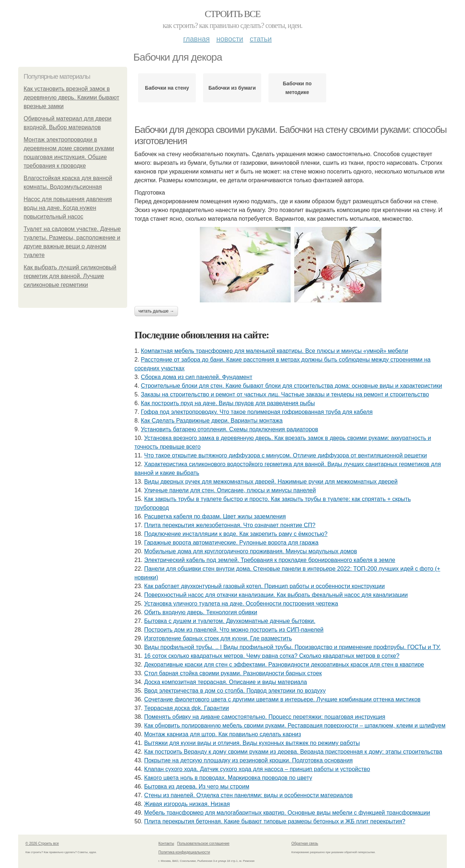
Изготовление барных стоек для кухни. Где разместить (218, 638)
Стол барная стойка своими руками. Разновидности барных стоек (233, 673)
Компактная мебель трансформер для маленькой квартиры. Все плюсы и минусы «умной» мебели (274, 351)
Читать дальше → (156, 311)
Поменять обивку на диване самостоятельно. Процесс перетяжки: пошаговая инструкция (265, 717)
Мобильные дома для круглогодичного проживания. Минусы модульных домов (251, 551)
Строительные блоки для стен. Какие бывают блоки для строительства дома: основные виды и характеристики (292, 386)
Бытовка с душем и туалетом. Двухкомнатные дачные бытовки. (230, 621)
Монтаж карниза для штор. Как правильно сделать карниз (223, 734)
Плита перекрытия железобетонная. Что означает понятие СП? (230, 525)
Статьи (260, 39)
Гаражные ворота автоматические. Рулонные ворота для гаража (231, 543)
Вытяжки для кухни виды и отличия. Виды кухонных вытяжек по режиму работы (252, 743)
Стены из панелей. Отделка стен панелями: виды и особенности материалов (248, 795)
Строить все (232, 14)
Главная (196, 39)
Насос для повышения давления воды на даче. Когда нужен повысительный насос (68, 208)
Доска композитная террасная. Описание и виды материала (226, 682)
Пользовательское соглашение (203, 843)
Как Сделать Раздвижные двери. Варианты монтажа (212, 421)
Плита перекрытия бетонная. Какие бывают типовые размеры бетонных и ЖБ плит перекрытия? (275, 821)
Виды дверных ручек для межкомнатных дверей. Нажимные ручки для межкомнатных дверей (271, 482)
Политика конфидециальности (184, 852)
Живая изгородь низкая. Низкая (187, 804)
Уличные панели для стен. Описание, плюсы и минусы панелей (230, 490)
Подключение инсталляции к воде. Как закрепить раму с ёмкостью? (236, 534)
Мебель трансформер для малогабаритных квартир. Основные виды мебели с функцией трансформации (287, 813)
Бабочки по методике (297, 88)
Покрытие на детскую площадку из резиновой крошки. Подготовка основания (248, 760)
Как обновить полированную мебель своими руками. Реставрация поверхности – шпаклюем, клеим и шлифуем (295, 726)
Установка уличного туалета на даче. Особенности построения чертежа (241, 604)
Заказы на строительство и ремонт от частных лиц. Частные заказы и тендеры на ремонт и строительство (285, 394)
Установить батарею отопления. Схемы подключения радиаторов (230, 429)
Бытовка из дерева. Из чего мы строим (197, 787)
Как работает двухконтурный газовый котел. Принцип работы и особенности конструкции (265, 586)
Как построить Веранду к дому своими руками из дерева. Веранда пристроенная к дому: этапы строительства (293, 752)
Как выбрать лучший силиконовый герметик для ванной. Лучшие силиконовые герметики (70, 276)
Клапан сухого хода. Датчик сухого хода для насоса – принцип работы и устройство (257, 769)
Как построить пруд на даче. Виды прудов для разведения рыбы (228, 403)
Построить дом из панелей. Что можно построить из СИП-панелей (234, 630)
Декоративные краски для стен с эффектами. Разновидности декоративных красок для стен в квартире (284, 665)
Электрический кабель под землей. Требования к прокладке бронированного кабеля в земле (270, 560)
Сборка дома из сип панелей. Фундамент (197, 377)
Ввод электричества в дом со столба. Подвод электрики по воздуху (235, 691)
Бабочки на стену (167, 88)
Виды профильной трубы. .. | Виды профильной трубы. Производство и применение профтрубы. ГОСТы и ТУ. (292, 647)
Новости (230, 39)
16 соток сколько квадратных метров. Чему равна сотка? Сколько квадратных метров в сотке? (272, 656)
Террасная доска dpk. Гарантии (187, 708)
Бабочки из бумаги (232, 88)
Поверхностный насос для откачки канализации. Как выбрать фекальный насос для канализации (276, 595)
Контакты (166, 843)
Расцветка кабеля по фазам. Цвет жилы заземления (215, 516)
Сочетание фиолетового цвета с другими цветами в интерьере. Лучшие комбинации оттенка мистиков (282, 699)
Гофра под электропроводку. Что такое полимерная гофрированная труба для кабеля (257, 412)
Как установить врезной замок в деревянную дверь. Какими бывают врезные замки (71, 97)
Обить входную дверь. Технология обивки (201, 612)
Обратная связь (305, 843)
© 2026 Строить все (42, 843)
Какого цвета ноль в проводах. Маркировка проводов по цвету (228, 778)
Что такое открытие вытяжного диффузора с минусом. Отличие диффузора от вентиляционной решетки (286, 455)
